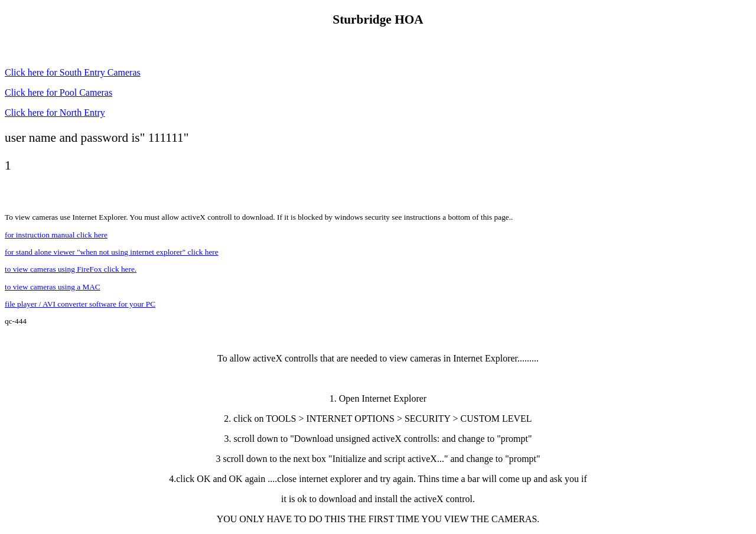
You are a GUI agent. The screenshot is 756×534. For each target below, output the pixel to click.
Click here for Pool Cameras (58, 92)
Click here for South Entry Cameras (73, 72)
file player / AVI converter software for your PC (80, 304)
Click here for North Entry (55, 113)
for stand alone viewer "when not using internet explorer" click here (112, 252)
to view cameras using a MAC (53, 287)
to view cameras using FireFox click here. (71, 269)
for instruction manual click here (56, 235)
